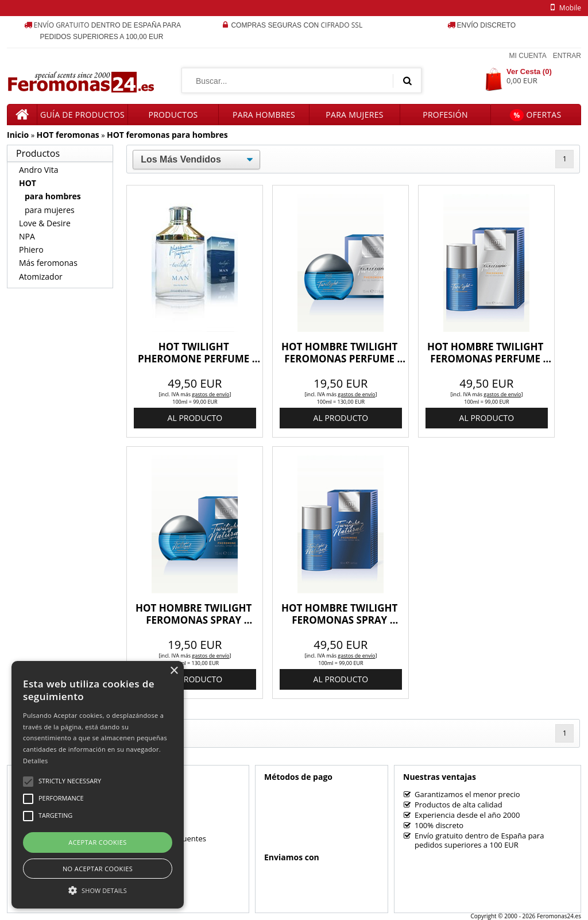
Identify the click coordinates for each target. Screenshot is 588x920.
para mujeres (50, 210)
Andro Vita (38, 170)
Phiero (31, 250)
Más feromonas (48, 263)
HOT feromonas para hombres (167, 135)
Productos (173, 115)
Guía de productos (82, 115)
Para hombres (264, 115)
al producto (195, 418)
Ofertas (535, 115)
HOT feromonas (67, 135)
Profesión (445, 115)
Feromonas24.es (559, 916)
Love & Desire (45, 223)
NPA (27, 236)
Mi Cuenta (528, 56)
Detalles (36, 761)
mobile (564, 8)
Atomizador (41, 277)
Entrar (567, 56)
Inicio (18, 135)
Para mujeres (354, 115)
